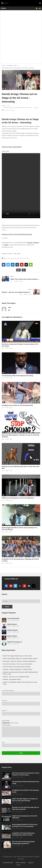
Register (31, 863)
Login (38, 8)
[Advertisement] (21, 38)
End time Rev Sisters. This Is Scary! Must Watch (18, 664)
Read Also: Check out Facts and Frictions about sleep (17, 234)
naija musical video (25, 258)
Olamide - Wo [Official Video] (12, 679)
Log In (18, 865)
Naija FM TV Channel (14, 642)
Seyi (9, 307)
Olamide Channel (12, 630)
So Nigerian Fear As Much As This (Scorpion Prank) (17, 405)
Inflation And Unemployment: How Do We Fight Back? (18, 498)
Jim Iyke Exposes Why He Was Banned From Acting (17, 376)
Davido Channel (12, 636)
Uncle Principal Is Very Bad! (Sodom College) (17, 667)
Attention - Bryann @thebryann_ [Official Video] (18, 669)
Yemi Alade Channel (13, 618)
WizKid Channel (12, 624)
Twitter (6, 245)
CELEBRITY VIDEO (8, 108)
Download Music (8, 863)
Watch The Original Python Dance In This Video (17, 656)
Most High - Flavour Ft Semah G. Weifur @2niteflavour (19, 661)
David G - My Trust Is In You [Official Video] (16, 677)
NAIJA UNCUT (29, 108)
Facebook (30, 243)
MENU (3, 8)
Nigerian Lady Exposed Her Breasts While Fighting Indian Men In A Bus (21, 673)
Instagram (36, 243)
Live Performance (17, 108)
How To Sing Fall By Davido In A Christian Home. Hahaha (20, 659)
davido (6, 258)
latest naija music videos (14, 258)
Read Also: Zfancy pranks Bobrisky (12, 147)
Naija (24, 108)
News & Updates (21, 863)
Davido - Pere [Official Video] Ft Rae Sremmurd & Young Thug (20, 683)
